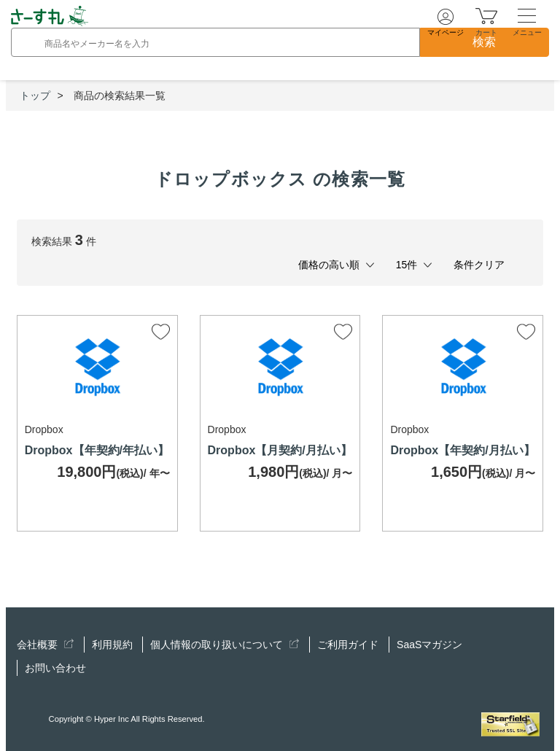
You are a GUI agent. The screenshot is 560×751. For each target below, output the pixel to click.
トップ (35, 96)
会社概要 (45, 645)
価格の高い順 (329, 265)
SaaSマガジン (429, 645)
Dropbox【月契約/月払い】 (280, 450)
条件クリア (479, 265)
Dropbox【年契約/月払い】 (462, 450)
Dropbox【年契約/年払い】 (97, 450)
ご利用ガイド (348, 645)
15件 (407, 265)
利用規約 (112, 645)
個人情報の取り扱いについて (225, 645)
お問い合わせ (55, 668)
